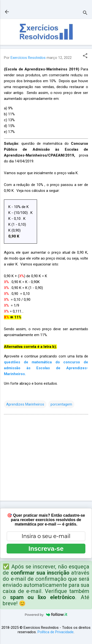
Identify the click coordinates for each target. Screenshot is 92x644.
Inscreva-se (46, 549)
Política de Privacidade (56, 632)
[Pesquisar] (85, 13)
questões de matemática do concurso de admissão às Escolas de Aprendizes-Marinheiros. (46, 368)
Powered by (46, 615)
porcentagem (61, 404)
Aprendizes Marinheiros (25, 404)
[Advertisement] (46, 459)
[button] (85, 56)
